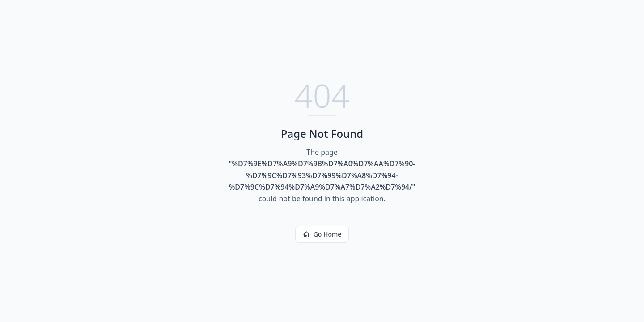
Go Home (322, 234)
